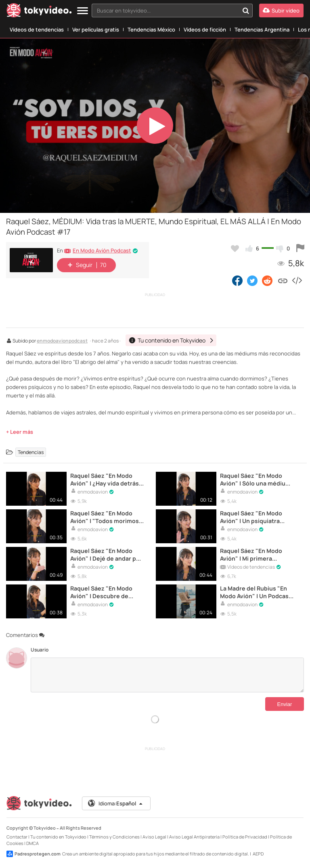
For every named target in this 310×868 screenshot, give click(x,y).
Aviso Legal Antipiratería (194, 837)
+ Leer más (20, 432)
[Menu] (83, 11)
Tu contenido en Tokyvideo (58, 837)
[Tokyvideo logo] (39, 12)
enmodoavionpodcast (62, 341)
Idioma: (116, 803)
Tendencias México (151, 29)
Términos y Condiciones (114, 837)
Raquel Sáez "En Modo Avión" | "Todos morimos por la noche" (105, 517)
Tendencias (31, 452)
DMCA (32, 843)
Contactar (17, 837)
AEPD (258, 854)
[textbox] (165, 11)
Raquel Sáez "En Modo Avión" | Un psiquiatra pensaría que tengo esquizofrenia (251, 517)
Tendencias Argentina (262, 29)
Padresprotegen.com (34, 854)
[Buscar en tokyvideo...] (246, 11)
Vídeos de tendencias (37, 29)
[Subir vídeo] (281, 11)
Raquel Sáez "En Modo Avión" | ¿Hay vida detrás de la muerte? (105, 479)
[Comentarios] (167, 675)
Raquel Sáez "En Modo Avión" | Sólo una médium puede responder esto (255, 479)
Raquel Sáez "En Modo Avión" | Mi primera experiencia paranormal (253, 555)
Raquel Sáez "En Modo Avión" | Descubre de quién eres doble (101, 592)
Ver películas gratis (96, 29)
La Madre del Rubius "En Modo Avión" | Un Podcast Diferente (256, 592)
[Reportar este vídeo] (300, 248)
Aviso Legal (154, 837)
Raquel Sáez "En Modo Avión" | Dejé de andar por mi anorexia (106, 555)
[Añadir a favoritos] (235, 248)
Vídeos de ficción (205, 29)
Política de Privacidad (245, 837)
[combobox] (172, 11)
